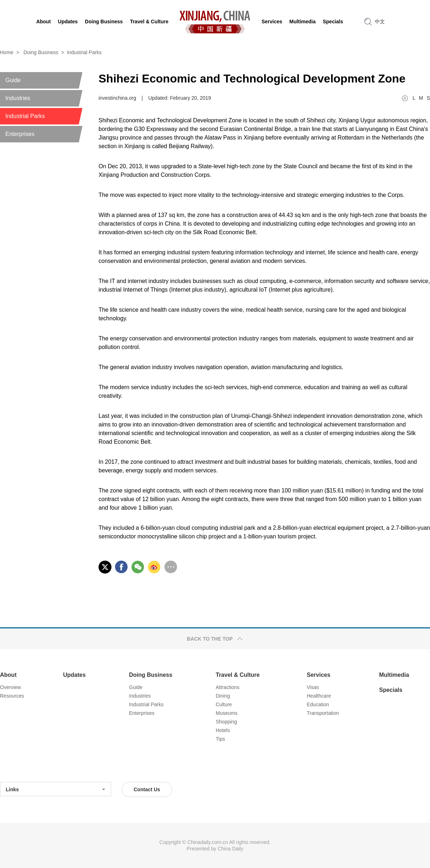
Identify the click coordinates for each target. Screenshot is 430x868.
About (8, 675)
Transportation (323, 713)
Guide (136, 687)
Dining (223, 696)
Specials (391, 690)
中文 (380, 22)
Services (319, 675)
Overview (10, 687)
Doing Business (41, 52)
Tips (220, 739)
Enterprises (142, 713)
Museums (227, 713)
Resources (12, 696)
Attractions (228, 687)
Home (7, 52)
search (368, 22)
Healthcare (319, 696)
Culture (224, 704)
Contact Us (147, 789)
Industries (140, 696)
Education (318, 704)
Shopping (226, 722)
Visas (313, 687)
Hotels (223, 730)
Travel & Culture (238, 675)
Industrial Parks (84, 52)
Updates (74, 675)
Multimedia (394, 675)
